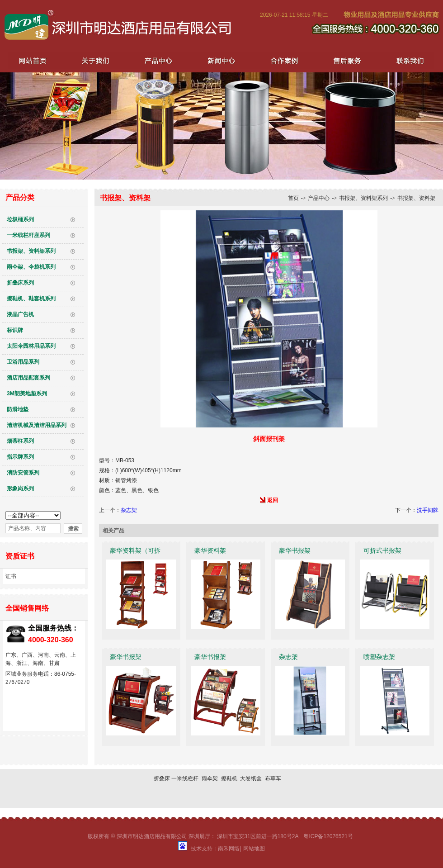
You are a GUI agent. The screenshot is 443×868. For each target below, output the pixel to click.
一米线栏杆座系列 (28, 235)
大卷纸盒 (251, 778)
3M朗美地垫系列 (27, 394)
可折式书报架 (382, 550)
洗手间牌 (428, 510)
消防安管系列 (23, 473)
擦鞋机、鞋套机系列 (31, 299)
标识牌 (15, 330)
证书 (11, 576)
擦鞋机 (229, 778)
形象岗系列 (20, 489)
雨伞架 (210, 778)
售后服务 (344, 60)
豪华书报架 (295, 550)
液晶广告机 (20, 314)
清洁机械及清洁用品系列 (37, 425)
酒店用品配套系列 (28, 378)
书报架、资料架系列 (31, 251)
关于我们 (95, 60)
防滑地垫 (18, 409)
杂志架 (129, 510)
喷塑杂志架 (379, 657)
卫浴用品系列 (23, 362)
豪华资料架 (210, 550)
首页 (293, 198)
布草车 (273, 778)
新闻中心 (220, 60)
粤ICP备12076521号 (328, 836)
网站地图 (254, 849)
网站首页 (33, 60)
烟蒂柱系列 (20, 441)
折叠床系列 (20, 283)
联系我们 (407, 60)
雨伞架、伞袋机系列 (31, 267)
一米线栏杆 (185, 778)
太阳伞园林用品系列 (31, 346)
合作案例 (282, 60)
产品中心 (157, 60)
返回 (273, 500)
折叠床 (162, 778)
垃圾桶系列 (20, 219)
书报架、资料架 (416, 198)
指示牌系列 (20, 457)
